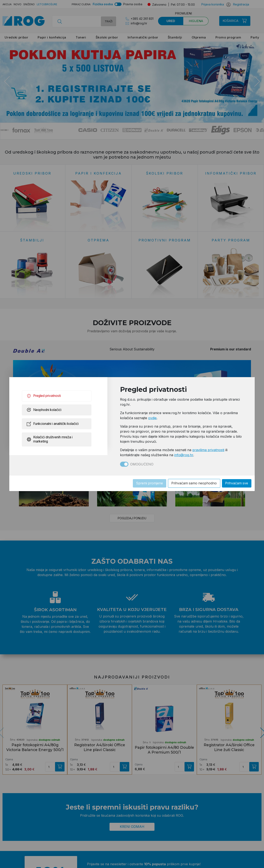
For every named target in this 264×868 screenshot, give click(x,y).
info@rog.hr (184, 455)
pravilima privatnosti (208, 450)
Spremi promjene (147, 483)
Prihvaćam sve (236, 483)
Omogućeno (142, 464)
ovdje (152, 418)
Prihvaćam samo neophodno (193, 483)
